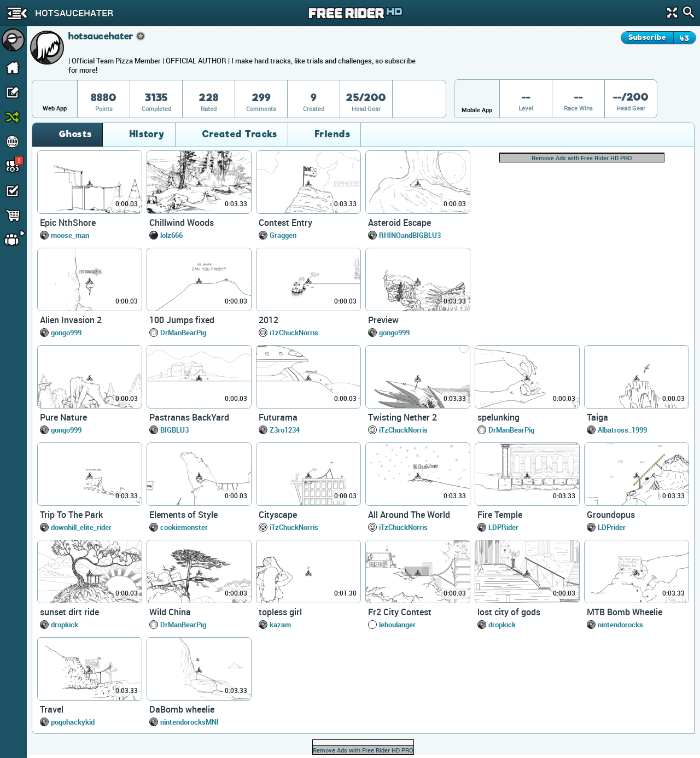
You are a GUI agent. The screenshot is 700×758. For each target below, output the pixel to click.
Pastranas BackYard (189, 417)
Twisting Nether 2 (402, 417)
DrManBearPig (183, 333)
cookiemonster (184, 527)
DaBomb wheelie (182, 709)
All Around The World (409, 515)
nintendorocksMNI (189, 722)
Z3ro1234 (285, 430)
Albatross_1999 (622, 430)
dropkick (65, 625)
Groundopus (611, 515)
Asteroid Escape (399, 223)
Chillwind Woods (182, 223)
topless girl (280, 612)
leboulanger (397, 625)
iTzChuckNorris (294, 333)
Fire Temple (500, 515)
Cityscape (278, 515)
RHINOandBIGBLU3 (410, 235)
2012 (269, 320)
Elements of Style (183, 515)
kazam (280, 625)
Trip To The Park (71, 515)
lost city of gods (509, 612)
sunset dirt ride (69, 612)
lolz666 (171, 235)
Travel (52, 709)
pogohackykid (73, 722)
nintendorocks (620, 625)
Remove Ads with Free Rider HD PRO (582, 158)
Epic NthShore (68, 223)
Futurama (278, 417)
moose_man (70, 235)
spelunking (498, 417)
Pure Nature (63, 417)
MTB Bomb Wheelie (625, 612)
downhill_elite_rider (81, 527)
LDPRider (503, 527)
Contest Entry (285, 223)
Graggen (283, 235)
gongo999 (66, 333)
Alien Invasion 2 (71, 320)
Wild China (170, 612)
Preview (383, 320)
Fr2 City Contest (400, 612)
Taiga (597, 417)
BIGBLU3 (174, 430)
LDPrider (612, 527)
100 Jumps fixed (182, 320)
